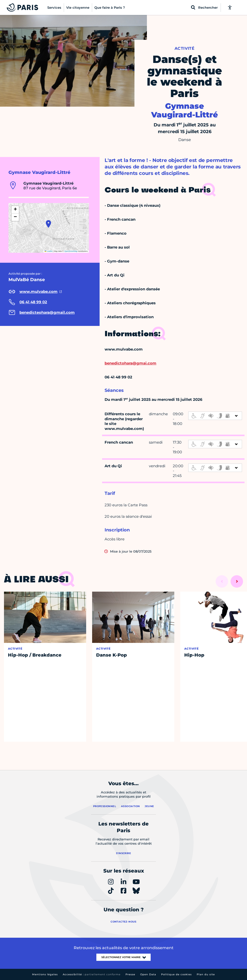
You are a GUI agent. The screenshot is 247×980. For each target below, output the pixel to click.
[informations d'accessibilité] (215, 416)
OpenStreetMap (71, 251)
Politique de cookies (176, 974)
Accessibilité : (92, 974)
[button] (48, 224)
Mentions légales (45, 974)
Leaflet (49, 251)
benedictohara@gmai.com (130, 363)
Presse (130, 974)
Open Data (148, 974)
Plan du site (206, 974)
